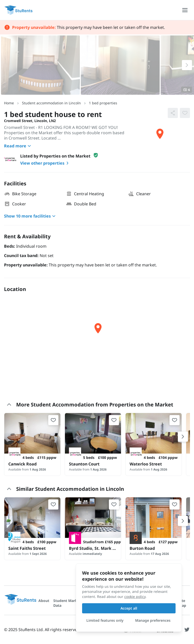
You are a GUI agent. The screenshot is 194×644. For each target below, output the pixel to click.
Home (9, 103)
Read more (18, 146)
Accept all (129, 608)
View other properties (45, 163)
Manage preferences (153, 620)
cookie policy (135, 597)
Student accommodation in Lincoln (51, 103)
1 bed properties (103, 103)
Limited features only (105, 620)
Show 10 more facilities (30, 216)
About (44, 601)
